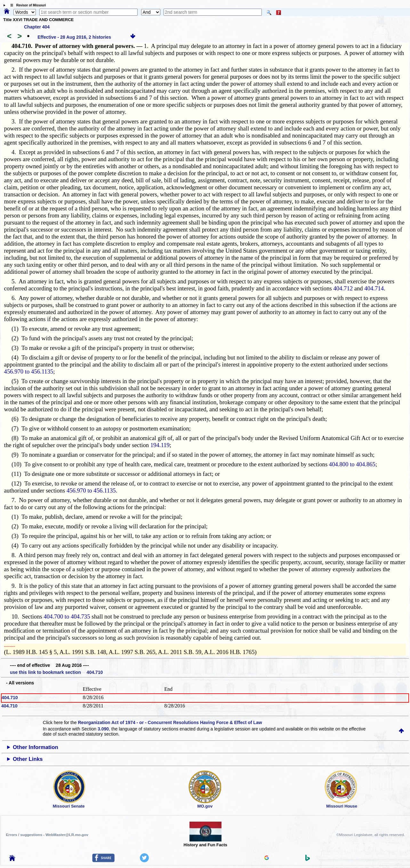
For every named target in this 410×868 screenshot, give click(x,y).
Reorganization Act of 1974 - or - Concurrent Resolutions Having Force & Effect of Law (170, 722)
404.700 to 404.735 (67, 616)
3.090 (103, 729)
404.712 (343, 288)
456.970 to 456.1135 (29, 371)
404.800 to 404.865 (352, 464)
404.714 (374, 288)
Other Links (28, 759)
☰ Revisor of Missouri (27, 5)
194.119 (160, 445)
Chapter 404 (37, 27)
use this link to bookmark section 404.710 (56, 672)
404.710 (10, 698)
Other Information (36, 747)
